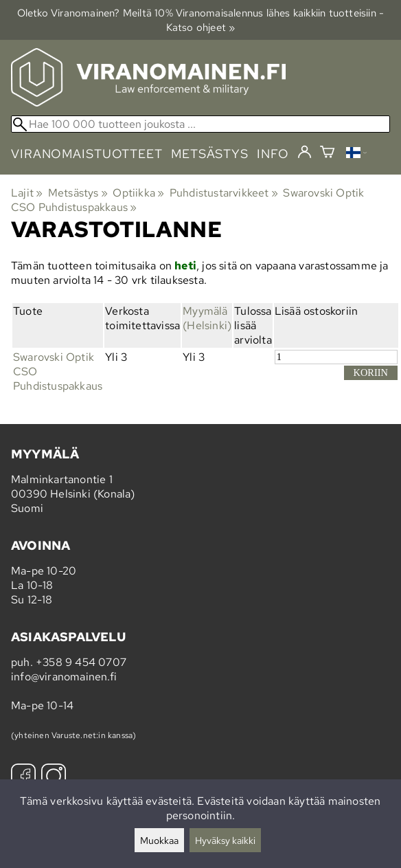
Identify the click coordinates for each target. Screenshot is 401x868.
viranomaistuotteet (87, 154)
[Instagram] (54, 778)
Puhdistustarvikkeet (224, 193)
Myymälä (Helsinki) (207, 318)
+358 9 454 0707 (81, 662)
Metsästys (78, 193)
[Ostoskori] (327, 154)
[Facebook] (23, 778)
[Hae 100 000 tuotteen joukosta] (200, 124)
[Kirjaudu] (305, 153)
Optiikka (138, 193)
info (273, 154)
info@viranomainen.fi (64, 677)
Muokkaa (159, 840)
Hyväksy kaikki (225, 840)
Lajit (27, 193)
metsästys (210, 154)
